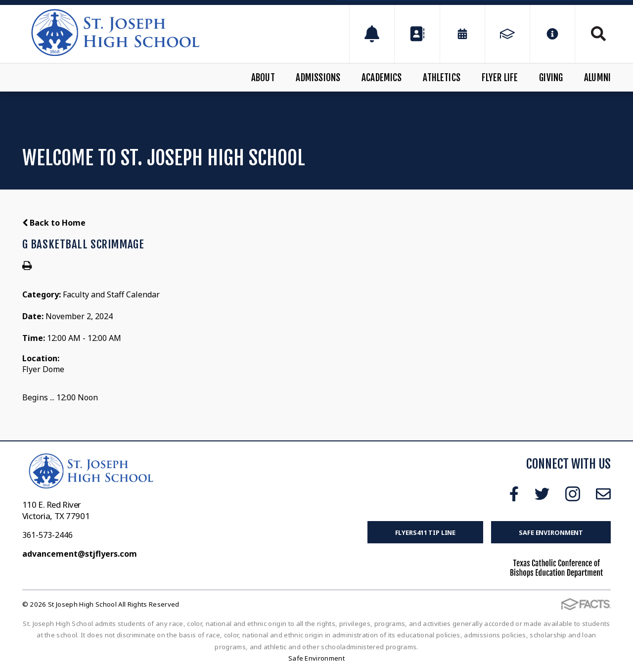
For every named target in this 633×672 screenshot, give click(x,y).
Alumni (597, 78)
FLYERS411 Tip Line (426, 532)
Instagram (573, 494)
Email (603, 494)
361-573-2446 (47, 535)
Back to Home (54, 223)
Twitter (542, 494)
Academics (382, 78)
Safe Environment (551, 532)
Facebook (514, 494)
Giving (551, 78)
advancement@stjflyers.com (80, 554)
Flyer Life (500, 78)
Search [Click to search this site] (598, 34)
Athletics (442, 78)
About (263, 78)
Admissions (318, 78)
